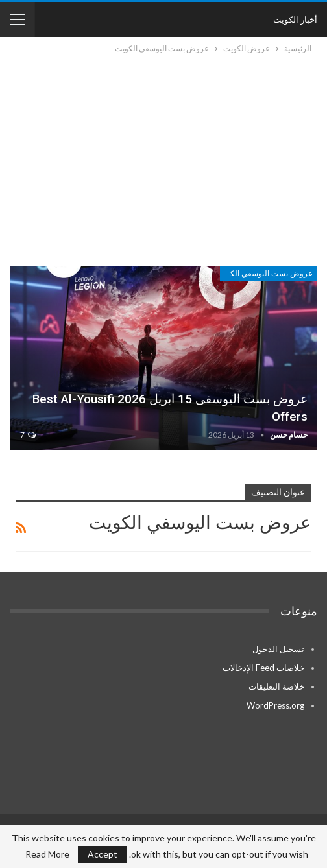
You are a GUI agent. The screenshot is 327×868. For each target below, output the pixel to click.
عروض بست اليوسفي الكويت (266, 274)
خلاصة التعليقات (276, 686)
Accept (103, 854)
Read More (47, 854)
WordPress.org (275, 705)
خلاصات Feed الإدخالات (263, 668)
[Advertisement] (163, 153)
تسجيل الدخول (278, 649)
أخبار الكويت (295, 19)
